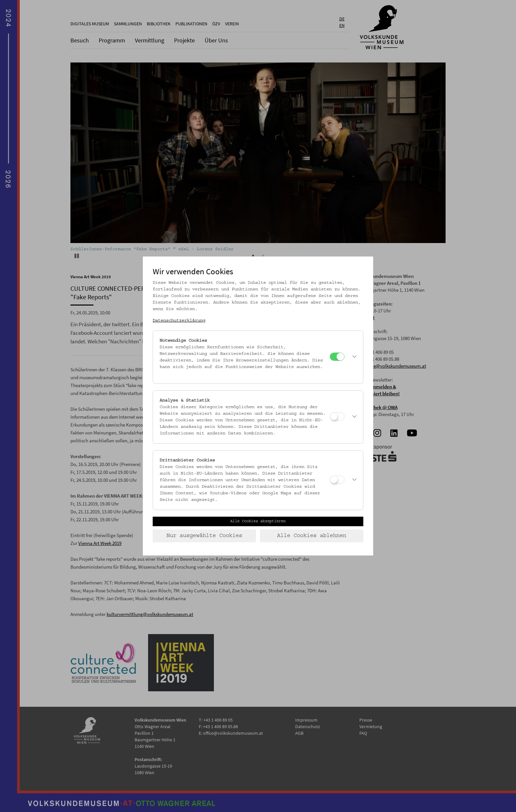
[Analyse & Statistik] (337, 417)
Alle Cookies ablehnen (312, 536)
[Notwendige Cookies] (337, 357)
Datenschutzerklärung (179, 321)
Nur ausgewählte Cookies (204, 536)
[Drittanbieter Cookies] (337, 480)
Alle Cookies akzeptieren (258, 521)
